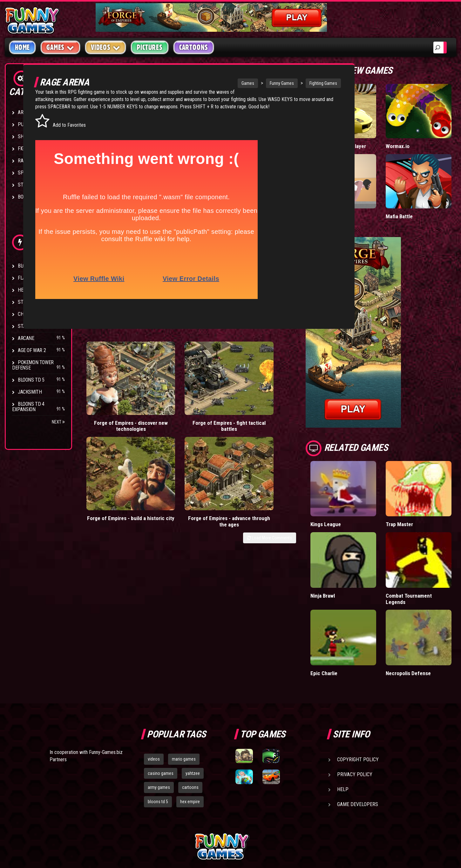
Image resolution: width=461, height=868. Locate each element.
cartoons (190, 727)
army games (159, 727)
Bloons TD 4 (31, 266)
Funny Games (255, 83)
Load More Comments (302, 411)
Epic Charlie (356, 612)
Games (221, 83)
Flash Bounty (33, 278)
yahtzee (193, 712)
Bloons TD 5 (31, 380)
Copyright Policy (358, 698)
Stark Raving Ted (37, 326)
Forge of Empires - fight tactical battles (174, 389)
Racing (25, 161)
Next (58, 422)
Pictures (149, 47)
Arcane (26, 338)
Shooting (28, 136)
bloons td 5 (158, 741)
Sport (25, 173)
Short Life (354, 196)
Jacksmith (30, 392)
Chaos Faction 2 (36, 314)
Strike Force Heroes (41, 302)
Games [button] (60, 47)
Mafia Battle (415, 196)
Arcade (26, 112)
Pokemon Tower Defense (33, 365)
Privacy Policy (355, 713)
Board (25, 197)
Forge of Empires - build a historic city (236, 389)
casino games (161, 712)
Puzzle (26, 124)
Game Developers (358, 743)
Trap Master (415, 490)
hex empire (190, 741)
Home (22, 47)
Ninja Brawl (355, 548)
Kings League (358, 490)
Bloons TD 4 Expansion (28, 407)
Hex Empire (30, 290)
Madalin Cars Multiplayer (357, 136)
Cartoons (194, 47)
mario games (184, 698)
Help (343, 728)
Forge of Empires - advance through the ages (297, 392)
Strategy (28, 185)
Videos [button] (106, 47)
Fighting (27, 149)
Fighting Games (297, 83)
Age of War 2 (32, 350)
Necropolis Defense (424, 612)
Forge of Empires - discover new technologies (112, 392)
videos (154, 698)
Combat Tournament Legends (425, 551)
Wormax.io (414, 133)
